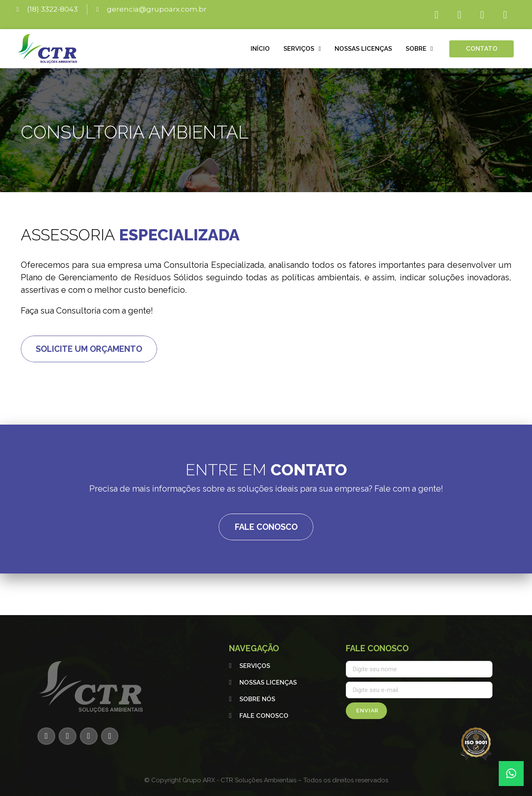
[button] (511, 774)
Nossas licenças (363, 49)
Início (260, 49)
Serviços (302, 49)
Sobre (419, 49)
